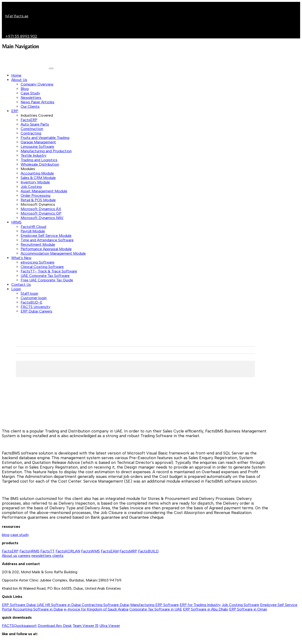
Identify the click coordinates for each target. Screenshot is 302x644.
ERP (15, 111)
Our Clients (30, 106)
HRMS (16, 222)
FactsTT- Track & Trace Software (49, 271)
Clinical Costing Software (42, 267)
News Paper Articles (37, 102)
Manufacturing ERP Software (155, 605)
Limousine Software (37, 147)
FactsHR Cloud (33, 227)
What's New (21, 258)
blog (6, 535)
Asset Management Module (44, 191)
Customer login (34, 298)
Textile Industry (34, 155)
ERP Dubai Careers (36, 311)
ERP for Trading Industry (200, 605)
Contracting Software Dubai (106, 605)
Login (16, 289)
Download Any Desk (55, 626)
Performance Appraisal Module (46, 249)
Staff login (29, 293)
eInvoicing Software (37, 262)
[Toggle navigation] (52, 68)
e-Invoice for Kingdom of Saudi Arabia (96, 609)
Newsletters (31, 98)
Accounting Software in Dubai (38, 609)
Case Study (30, 93)
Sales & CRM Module (38, 178)
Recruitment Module (38, 244)
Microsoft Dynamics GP (41, 213)
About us (9, 556)
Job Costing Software (240, 605)
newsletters (41, 556)
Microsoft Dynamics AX (41, 209)
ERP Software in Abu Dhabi (206, 609)
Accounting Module (37, 173)
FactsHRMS (29, 551)
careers (24, 556)
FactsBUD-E (32, 302)
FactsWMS (90, 551)
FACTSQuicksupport (19, 626)
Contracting (31, 133)
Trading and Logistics (39, 160)
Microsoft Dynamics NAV (42, 218)
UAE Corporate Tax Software (45, 276)
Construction (32, 129)
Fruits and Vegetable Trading (45, 138)
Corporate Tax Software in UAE (156, 609)
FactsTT (47, 551)
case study (20, 535)
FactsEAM (110, 551)
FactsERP (29, 120)
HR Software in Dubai (63, 605)
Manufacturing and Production (46, 151)
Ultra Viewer (110, 626)
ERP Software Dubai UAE (24, 605)
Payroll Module (33, 231)
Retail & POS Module (38, 200)
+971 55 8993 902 (21, 36)
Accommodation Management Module (53, 253)
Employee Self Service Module (46, 236)
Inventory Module (35, 182)
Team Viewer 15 (86, 626)
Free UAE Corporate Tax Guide (47, 280)
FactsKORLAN (68, 551)
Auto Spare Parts (35, 124)
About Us (19, 80)
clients (58, 556)
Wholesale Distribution (40, 164)
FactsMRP (128, 551)
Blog (25, 89)
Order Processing (35, 195)
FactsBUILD (148, 551)
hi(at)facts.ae (17, 16)
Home (16, 75)
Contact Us (21, 285)
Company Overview (37, 84)
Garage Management (38, 142)
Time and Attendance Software (47, 240)
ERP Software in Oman (248, 609)
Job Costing (31, 187)
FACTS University (35, 307)
